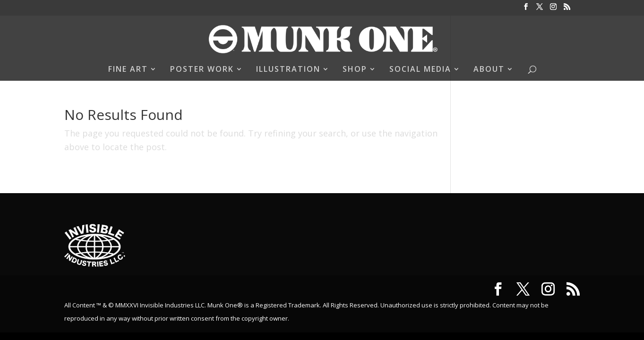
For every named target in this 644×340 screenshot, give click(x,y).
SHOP (355, 70)
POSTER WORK (202, 70)
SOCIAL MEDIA (420, 70)
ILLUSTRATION (288, 70)
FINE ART (128, 70)
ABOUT (489, 70)
